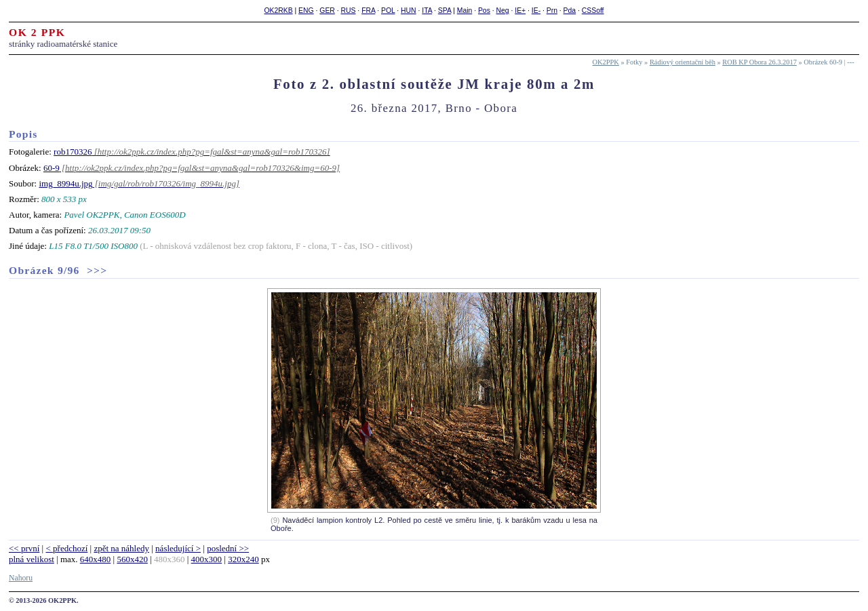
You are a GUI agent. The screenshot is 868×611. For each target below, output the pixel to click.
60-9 (52, 168)
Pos (484, 11)
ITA (427, 11)
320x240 (243, 559)
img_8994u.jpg (65, 183)
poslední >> (228, 548)
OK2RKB (278, 11)
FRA (368, 11)
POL (388, 11)
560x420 (132, 559)
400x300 (207, 559)
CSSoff (593, 11)
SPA (445, 11)
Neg (503, 11)
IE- (536, 11)
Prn (552, 11)
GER (327, 11)
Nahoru (21, 578)
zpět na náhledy (121, 548)
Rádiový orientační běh (683, 62)
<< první (24, 548)
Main (465, 11)
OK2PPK (606, 62)
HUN (409, 11)
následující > (178, 548)
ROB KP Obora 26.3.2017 (759, 62)
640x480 (96, 559)
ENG (306, 11)
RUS (349, 11)
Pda (570, 11)
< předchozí (66, 548)
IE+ (520, 11)
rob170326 (73, 152)
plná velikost (32, 559)
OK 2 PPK (37, 32)
